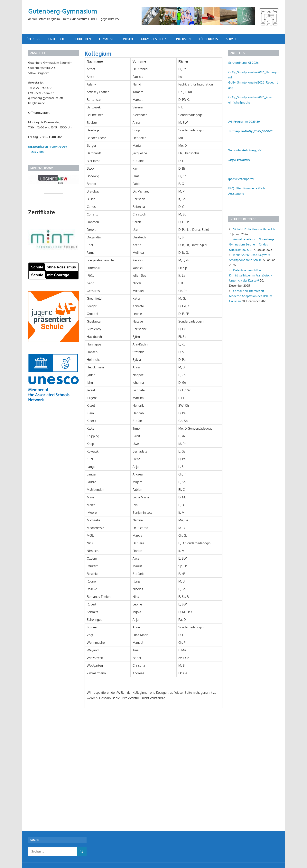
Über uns (33, 39)
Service (231, 39)
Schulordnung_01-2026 (243, 63)
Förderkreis (208, 39)
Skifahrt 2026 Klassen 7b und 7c (254, 229)
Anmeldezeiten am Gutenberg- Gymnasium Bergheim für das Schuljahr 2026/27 (251, 244)
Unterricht (57, 39)
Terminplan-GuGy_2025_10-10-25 (251, 131)
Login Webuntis (239, 160)
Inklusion (183, 39)
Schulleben (82, 39)
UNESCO (127, 39)
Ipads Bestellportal (241, 179)
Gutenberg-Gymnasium (63, 11)
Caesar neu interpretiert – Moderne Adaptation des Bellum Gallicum (251, 296)
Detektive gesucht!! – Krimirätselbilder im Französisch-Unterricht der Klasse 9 (251, 275)
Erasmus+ (106, 39)
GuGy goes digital (154, 39)
